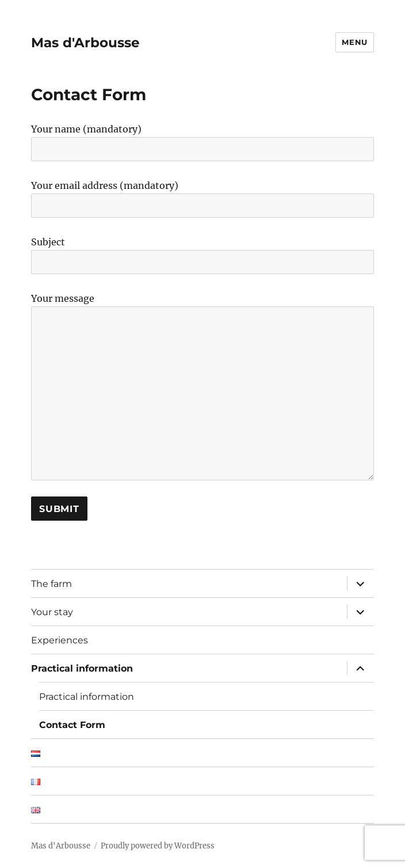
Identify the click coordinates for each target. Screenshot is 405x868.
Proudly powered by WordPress (158, 846)
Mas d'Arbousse (85, 43)
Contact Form (72, 725)
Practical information (82, 668)
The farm (51, 584)
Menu (354, 42)
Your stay (52, 612)
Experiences (60, 640)
